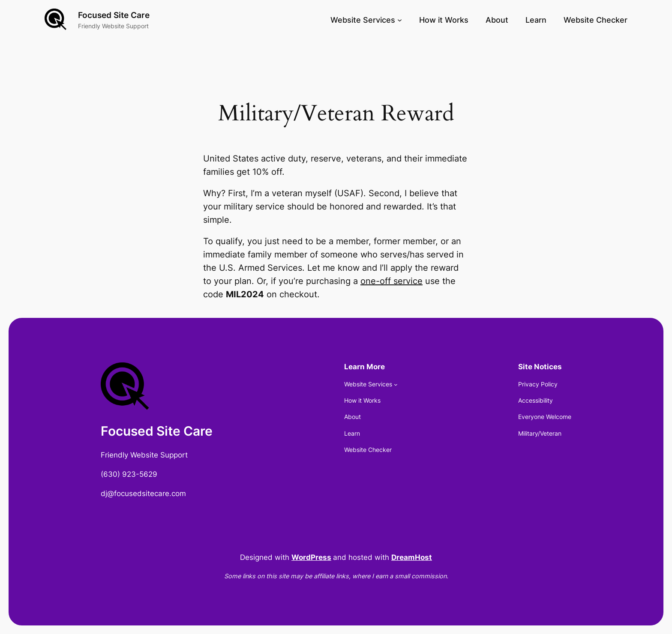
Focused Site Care (114, 15)
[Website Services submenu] (400, 20)
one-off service (391, 281)
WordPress (311, 557)
